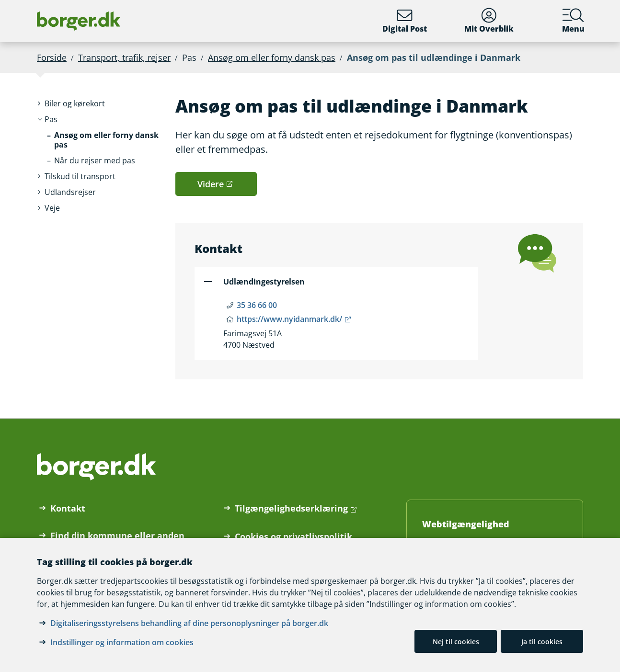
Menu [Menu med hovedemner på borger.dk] (573, 21)
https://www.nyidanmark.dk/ (289, 319)
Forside (52, 57)
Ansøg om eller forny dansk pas (272, 57)
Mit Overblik (489, 21)
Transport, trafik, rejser (124, 57)
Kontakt (68, 508)
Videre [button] (211, 184)
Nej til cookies (456, 642)
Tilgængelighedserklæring (291, 508)
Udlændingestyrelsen (264, 282)
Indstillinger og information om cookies (122, 642)
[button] (75, 104)
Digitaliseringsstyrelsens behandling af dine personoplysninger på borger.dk (189, 623)
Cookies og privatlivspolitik (293, 536)
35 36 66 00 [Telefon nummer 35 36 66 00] (257, 305)
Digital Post (405, 21)
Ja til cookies (542, 642)
